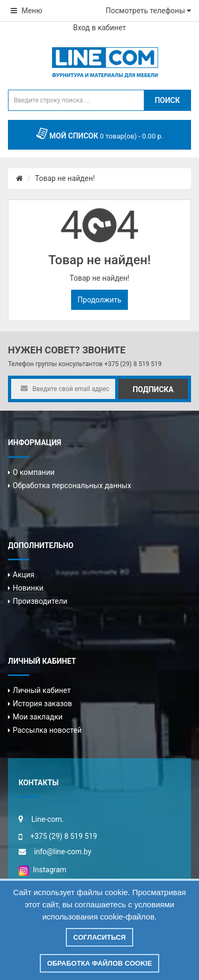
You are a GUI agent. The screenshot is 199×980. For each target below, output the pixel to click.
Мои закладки (38, 717)
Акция (24, 575)
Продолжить (99, 300)
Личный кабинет (42, 690)
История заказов (42, 704)
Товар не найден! (65, 178)
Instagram (42, 870)
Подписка (153, 389)
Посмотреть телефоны (148, 11)
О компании (34, 472)
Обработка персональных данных (72, 485)
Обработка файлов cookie (100, 963)
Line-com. (47, 819)
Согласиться (99, 937)
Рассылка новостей (47, 730)
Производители (40, 601)
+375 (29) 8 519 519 (133, 364)
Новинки (28, 588)
